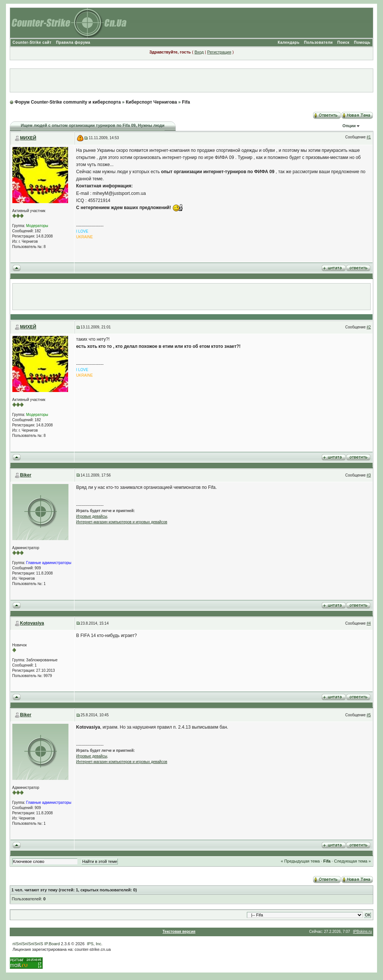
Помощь (362, 42)
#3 (369, 475)
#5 (369, 715)
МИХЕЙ (28, 138)
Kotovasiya (32, 623)
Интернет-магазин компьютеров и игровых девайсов (122, 522)
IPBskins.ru (363, 932)
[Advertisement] (191, 80)
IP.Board (52, 944)
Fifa (186, 102)
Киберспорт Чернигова (151, 102)
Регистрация (219, 52)
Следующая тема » (352, 861)
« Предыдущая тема (300, 861)
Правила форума (73, 42)
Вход (199, 52)
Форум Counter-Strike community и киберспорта (68, 102)
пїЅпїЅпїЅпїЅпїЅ (28, 944)
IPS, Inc (94, 944)
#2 (369, 327)
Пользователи (318, 42)
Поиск (344, 42)
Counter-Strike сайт (32, 42)
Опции (349, 126)
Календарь (289, 42)
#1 (369, 137)
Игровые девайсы (92, 516)
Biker (26, 475)
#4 (369, 623)
